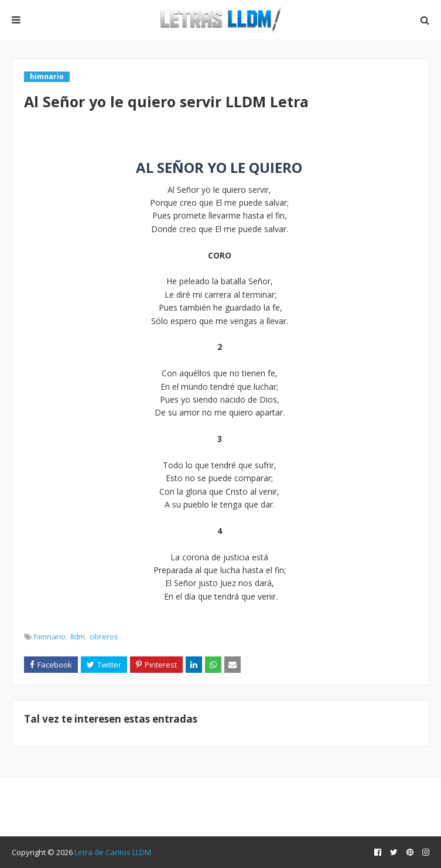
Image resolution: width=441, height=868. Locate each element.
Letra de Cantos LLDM (113, 852)
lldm (78, 636)
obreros (104, 636)
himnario (50, 636)
